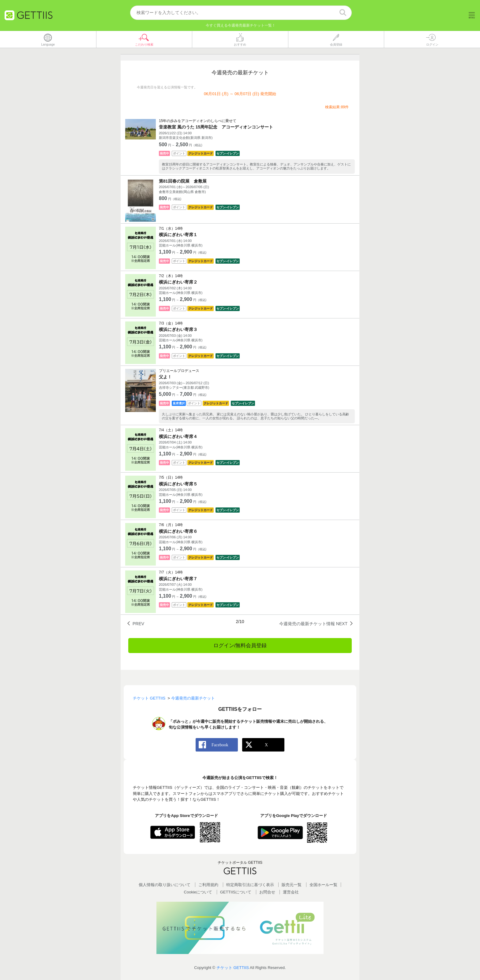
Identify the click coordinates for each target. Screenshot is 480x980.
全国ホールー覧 (323, 885)
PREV (138, 624)
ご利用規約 (208, 885)
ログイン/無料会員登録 (240, 646)
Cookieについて (198, 892)
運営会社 (291, 892)
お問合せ (267, 892)
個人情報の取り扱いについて (165, 885)
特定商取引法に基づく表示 (250, 885)
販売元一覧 (292, 885)
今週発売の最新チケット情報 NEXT (313, 624)
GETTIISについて (236, 892)
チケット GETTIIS (233, 968)
